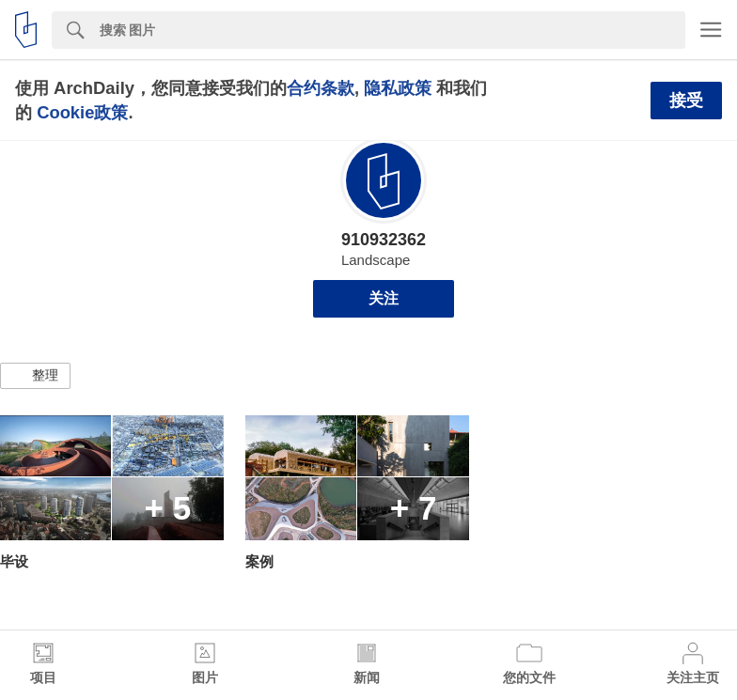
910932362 (384, 240)
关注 (384, 298)
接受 (686, 101)
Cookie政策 (82, 112)
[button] (35, 376)
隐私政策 (398, 88)
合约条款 (321, 88)
